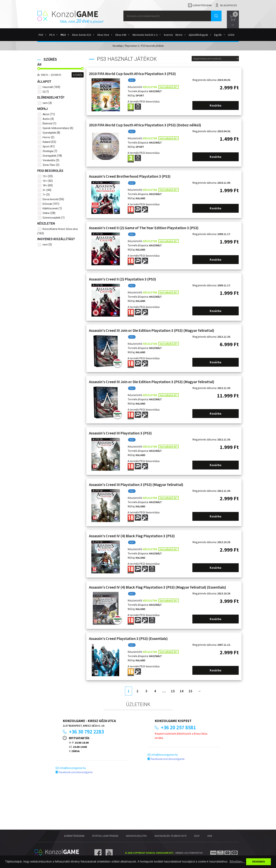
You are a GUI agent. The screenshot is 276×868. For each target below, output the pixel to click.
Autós (46, 119)
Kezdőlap (118, 46)
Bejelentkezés (229, 5)
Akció (46, 114)
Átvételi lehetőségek (105, 836)
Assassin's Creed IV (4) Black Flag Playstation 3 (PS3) (132, 536)
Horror (46, 137)
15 (190, 691)
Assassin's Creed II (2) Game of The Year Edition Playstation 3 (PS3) (144, 228)
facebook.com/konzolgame (76, 772)
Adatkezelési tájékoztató (170, 836)
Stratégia (48, 151)
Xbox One (105, 35)
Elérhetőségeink (202, 5)
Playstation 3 (132, 46)
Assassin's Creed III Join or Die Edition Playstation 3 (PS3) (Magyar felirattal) (152, 330)
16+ (45, 181)
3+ (44, 190)
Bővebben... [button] (237, 862)
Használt (48, 87)
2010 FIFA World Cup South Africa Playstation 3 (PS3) (132, 74)
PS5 (43, 35)
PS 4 (54, 35)
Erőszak (47, 204)
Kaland (47, 142)
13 (173, 691)
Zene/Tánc (49, 165)
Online (46, 213)
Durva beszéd (50, 199)
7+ (44, 195)
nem (45, 103)
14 (182, 691)
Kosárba (216, 105)
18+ (45, 185)
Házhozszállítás (136, 836)
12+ (45, 176)
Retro (181, 35)
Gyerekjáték (49, 133)
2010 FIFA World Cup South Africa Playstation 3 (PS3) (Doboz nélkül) (145, 125)
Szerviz (168, 35)
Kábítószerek (50, 208)
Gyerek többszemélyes (56, 128)
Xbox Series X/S (83, 35)
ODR (210, 836)
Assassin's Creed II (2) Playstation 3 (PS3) (122, 279)
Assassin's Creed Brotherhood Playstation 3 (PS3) (130, 176)
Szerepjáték (49, 156)
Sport (46, 147)
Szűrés (78, 75)
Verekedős (49, 160)
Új (44, 92)
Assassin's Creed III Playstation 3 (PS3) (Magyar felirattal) (136, 485)
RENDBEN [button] (259, 862)
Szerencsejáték (52, 218)
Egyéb (220, 35)
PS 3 (65, 35)
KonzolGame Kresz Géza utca (60, 229)
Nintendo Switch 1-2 (147, 35)
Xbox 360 (123, 35)
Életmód (47, 124)
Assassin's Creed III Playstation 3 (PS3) (120, 433)
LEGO (231, 35)
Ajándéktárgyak (200, 35)
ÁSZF (197, 836)
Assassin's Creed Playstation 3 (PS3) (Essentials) (128, 638)
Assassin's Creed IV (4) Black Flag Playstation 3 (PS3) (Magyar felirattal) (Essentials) (157, 587)
